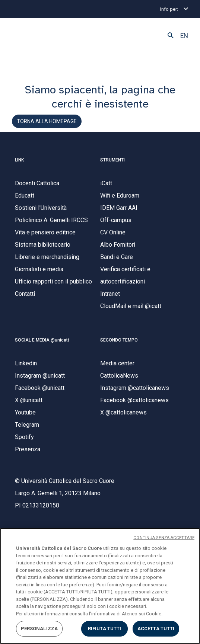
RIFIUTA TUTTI (105, 629)
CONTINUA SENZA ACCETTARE (164, 538)
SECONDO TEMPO (119, 340)
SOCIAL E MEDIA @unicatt (42, 340)
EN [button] (184, 36)
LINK (19, 160)
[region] (100, 586)
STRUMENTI (112, 160)
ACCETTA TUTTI (156, 629)
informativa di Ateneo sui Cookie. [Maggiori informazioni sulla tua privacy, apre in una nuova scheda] (127, 614)
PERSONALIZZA (39, 629)
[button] (171, 36)
